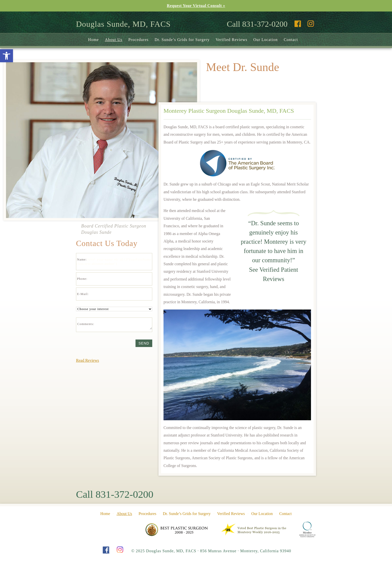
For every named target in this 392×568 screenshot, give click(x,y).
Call (115, 495)
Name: (82, 259)
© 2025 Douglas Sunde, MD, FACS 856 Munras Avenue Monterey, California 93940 (211, 551)
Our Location (265, 40)
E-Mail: (83, 294)
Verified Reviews (232, 40)
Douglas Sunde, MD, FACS (123, 24)
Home (93, 40)
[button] (6, 56)
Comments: (86, 324)
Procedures (138, 40)
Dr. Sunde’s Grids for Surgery (182, 40)
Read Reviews (87, 360)
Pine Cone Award (177, 529)
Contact (291, 40)
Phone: (82, 279)
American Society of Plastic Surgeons (307, 529)
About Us (113, 40)
